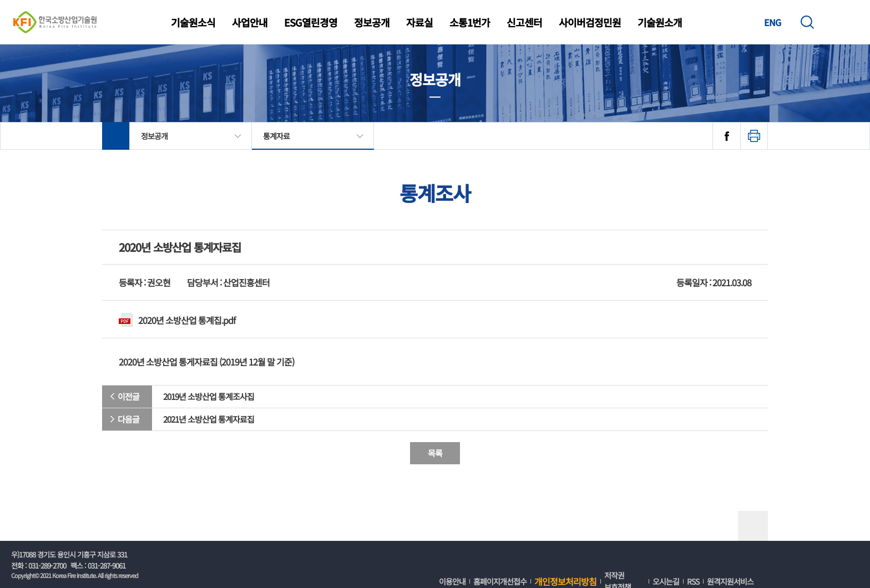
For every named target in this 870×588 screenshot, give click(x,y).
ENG (772, 22)
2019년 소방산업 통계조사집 (209, 396)
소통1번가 (470, 22)
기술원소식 (193, 22)
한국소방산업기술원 (55, 22)
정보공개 (372, 22)
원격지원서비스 (730, 581)
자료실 (419, 22)
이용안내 (452, 581)
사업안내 (250, 22)
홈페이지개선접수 (500, 581)
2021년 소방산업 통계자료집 (209, 419)
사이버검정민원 (590, 22)
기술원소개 (660, 22)
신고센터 (524, 22)
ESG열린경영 (311, 22)
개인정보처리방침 (565, 581)
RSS (693, 581)
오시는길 (666, 581)
